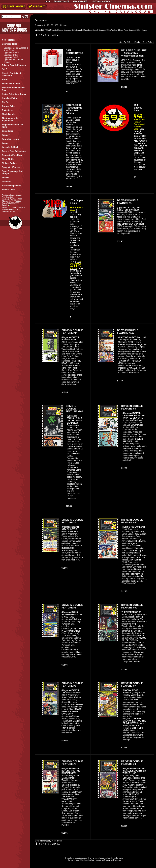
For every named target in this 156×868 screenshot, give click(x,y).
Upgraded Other (11, 55)
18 (48, 25)
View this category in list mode (48, 841)
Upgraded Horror (11, 53)
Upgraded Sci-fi (11, 57)
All (61, 25)
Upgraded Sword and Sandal (87, 30)
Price (145, 42)
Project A (117, 860)
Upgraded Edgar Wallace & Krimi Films (113, 30)
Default (151, 42)
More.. (144, 30)
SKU (129, 42)
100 (56, 25)
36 (52, 25)
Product (137, 42)
